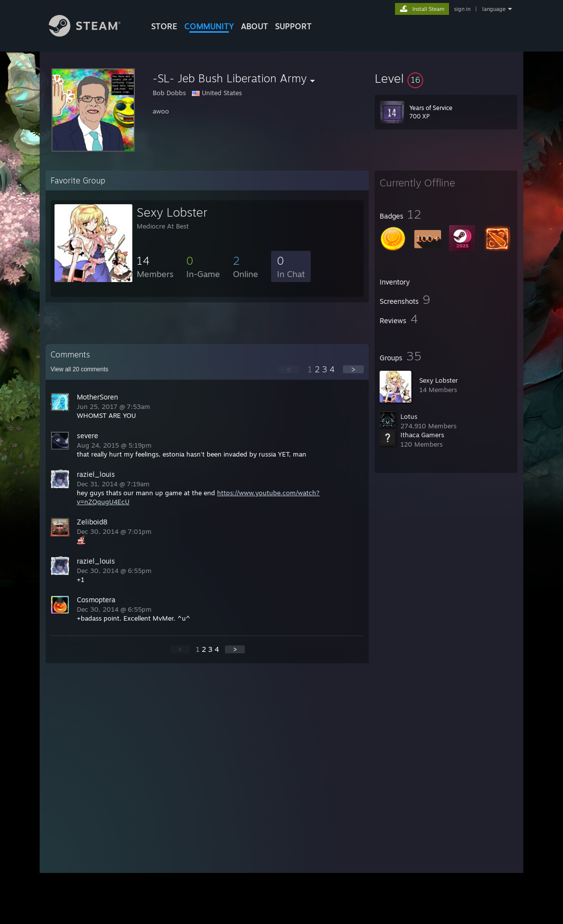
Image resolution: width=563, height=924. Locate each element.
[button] (446, 78)
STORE (164, 26)
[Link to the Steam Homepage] (92, 34)
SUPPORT (293, 26)
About (254, 26)
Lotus (409, 416)
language (494, 9)
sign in (462, 9)
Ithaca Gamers (422, 435)
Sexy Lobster (439, 380)
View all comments (80, 369)
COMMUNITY (209, 26)
